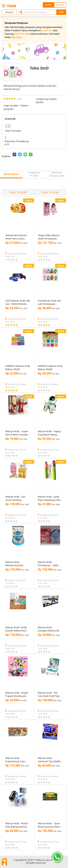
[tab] (11, 175)
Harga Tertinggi (50, 192)
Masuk (60, 5)
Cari (61, 12)
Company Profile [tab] (34, 174)
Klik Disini (17, 37)
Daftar (49, 5)
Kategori (9, 12)
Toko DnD (10, 256)
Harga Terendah (18, 192)
